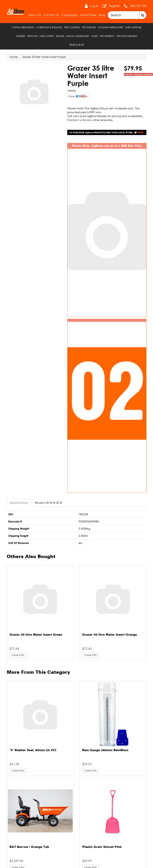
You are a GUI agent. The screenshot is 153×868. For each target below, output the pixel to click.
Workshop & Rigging (49, 27)
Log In (94, 6)
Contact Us (51, 15)
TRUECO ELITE (76, 45)
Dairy (95, 36)
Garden (21, 36)
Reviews (48, 503)
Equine (60, 36)
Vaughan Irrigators (110, 27)
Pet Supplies (89, 27)
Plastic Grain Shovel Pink (102, 847)
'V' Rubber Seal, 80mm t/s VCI (33, 750)
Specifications (19, 503)
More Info (18, 655)
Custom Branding (23, 27)
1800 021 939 (138, 6)
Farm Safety (47, 36)
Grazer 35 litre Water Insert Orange (110, 635)
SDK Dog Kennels (127, 36)
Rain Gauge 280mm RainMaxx (105, 750)
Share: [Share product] (78, 96)
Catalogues (70, 15)
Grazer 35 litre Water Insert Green (36, 635)
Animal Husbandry (78, 36)
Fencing (32, 36)
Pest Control (72, 27)
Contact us (75, 120)
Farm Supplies (133, 27)
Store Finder (89, 15)
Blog (102, 15)
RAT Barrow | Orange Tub (29, 847)
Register (114, 6)
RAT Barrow (107, 36)
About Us (35, 15)
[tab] (19, 503)
